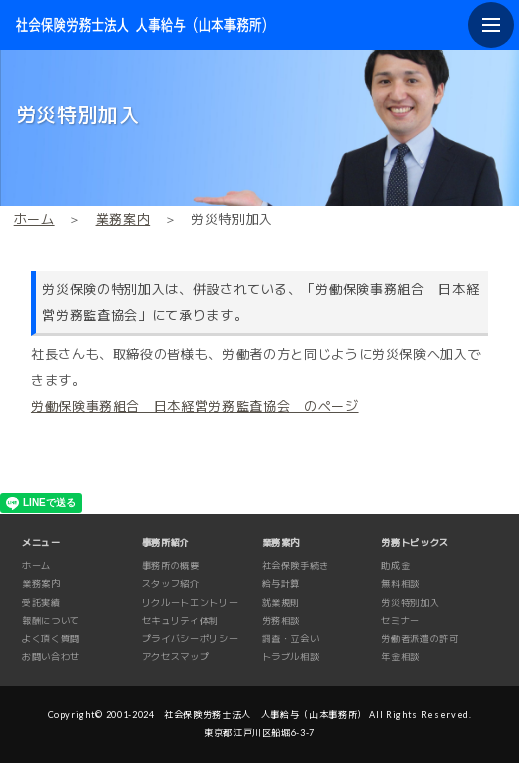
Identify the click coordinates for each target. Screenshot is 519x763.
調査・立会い (291, 638)
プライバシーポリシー (190, 638)
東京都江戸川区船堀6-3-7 (259, 732)
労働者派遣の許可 (419, 638)
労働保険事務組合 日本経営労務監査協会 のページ (195, 406)
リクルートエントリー (190, 602)
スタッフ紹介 (171, 583)
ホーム (34, 219)
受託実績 (41, 602)
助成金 (395, 565)
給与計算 (281, 583)
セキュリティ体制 (180, 620)
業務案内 (123, 219)
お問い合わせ (51, 656)
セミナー (400, 620)
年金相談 (400, 656)
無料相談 (400, 583)
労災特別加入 (410, 602)
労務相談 (281, 620)
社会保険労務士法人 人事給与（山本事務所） (265, 714)
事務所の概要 (171, 565)
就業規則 (281, 602)
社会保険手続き (296, 565)
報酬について (51, 620)
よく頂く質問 (51, 638)
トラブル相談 (291, 656)
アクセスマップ (176, 656)
